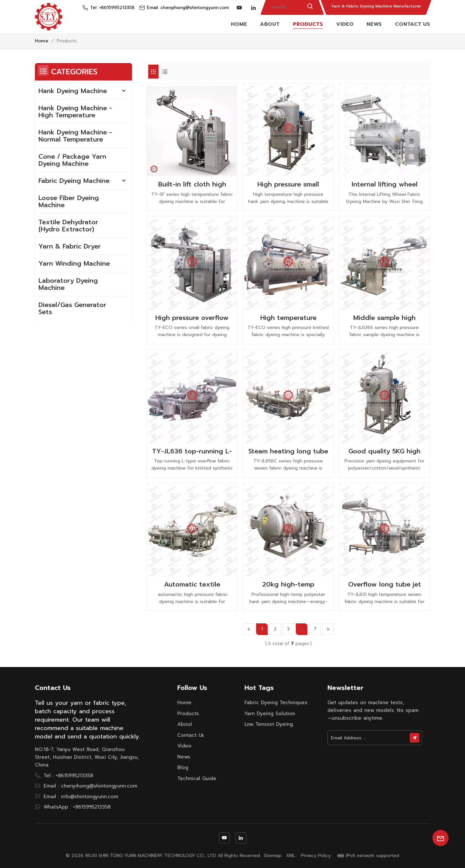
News (374, 24)
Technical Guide (197, 778)
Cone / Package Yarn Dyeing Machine (72, 160)
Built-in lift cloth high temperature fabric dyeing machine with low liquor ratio (192, 184)
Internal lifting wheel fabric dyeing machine (385, 184)
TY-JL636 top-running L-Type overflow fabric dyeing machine (192, 451)
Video (345, 24)
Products (308, 24)
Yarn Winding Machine (74, 263)
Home (239, 24)
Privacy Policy (316, 856)
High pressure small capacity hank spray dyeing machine (288, 184)
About (270, 24)
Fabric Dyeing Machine (74, 181)
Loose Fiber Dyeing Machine (69, 201)
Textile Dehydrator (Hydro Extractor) (68, 226)
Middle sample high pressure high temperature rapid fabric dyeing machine (384, 318)
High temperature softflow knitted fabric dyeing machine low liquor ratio (288, 318)
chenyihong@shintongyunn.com (195, 8)
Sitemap (273, 856)
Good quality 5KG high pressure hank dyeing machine (384, 451)
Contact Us (413, 24)
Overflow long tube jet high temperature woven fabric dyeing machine (385, 584)
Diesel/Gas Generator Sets (72, 308)
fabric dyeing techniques (276, 703)
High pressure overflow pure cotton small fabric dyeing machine (192, 318)
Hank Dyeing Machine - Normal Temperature (75, 136)
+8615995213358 (117, 8)
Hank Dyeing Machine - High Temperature (75, 111)
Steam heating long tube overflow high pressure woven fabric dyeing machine (288, 451)
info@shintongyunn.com (90, 797)
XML (291, 856)
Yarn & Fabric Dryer (70, 246)
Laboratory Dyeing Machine (68, 284)
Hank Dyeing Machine (73, 91)
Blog (183, 767)
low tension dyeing (269, 724)
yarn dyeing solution (270, 714)
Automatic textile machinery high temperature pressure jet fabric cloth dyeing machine (192, 584)
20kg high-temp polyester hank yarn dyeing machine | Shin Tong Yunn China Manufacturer (288, 584)
